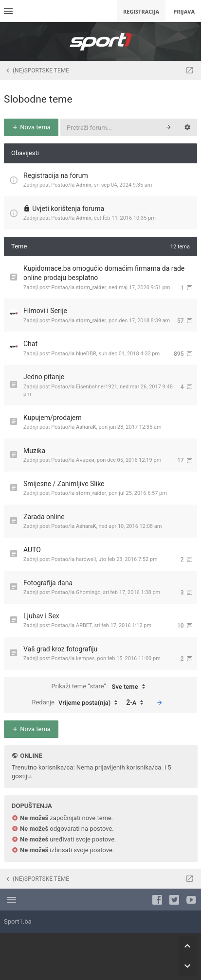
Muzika (34, 451)
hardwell (86, 559)
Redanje (77, 703)
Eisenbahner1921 (97, 387)
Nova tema (31, 127)
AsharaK (86, 427)
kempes (85, 658)
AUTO (32, 550)
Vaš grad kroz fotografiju (60, 649)
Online (31, 756)
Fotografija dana (48, 583)
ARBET (84, 625)
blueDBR (86, 354)
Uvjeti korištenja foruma (68, 209)
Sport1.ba (18, 921)
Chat (30, 344)
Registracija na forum (56, 175)
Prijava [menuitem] (184, 11)
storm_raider (91, 288)
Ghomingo (88, 592)
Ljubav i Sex (41, 616)
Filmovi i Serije (45, 311)
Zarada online (44, 517)
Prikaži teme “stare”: (100, 687)
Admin (84, 185)
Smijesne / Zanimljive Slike (64, 484)
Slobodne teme (38, 99)
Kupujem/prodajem (53, 418)
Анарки (85, 460)
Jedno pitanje (44, 377)
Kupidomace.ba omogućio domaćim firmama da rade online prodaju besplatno (104, 273)
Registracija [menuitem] (141, 11)
